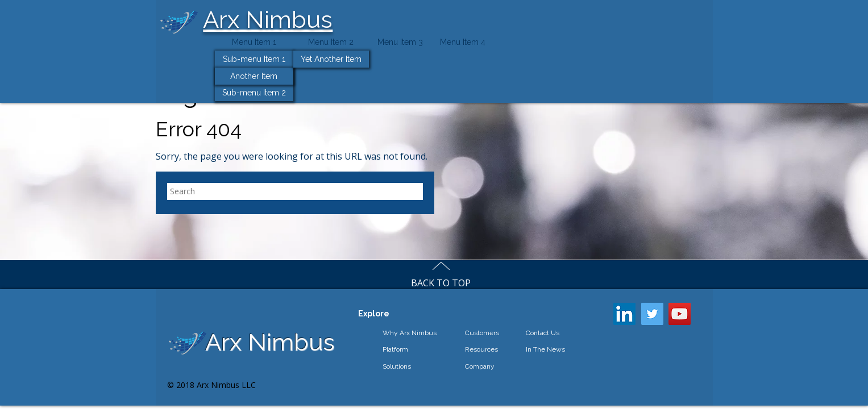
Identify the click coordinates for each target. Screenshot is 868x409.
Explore (374, 314)
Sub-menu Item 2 (254, 93)
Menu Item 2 (331, 42)
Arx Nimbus (268, 20)
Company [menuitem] (480, 366)
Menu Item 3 (400, 42)
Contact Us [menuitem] (543, 333)
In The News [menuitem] (545, 349)
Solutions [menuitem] (397, 366)
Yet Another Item (331, 59)
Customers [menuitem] (482, 333)
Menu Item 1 (254, 42)
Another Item (254, 76)
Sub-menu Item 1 (254, 59)
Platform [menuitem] (395, 349)
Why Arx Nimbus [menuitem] (410, 333)
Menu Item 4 (463, 42)
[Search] (295, 191)
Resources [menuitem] (481, 349)
